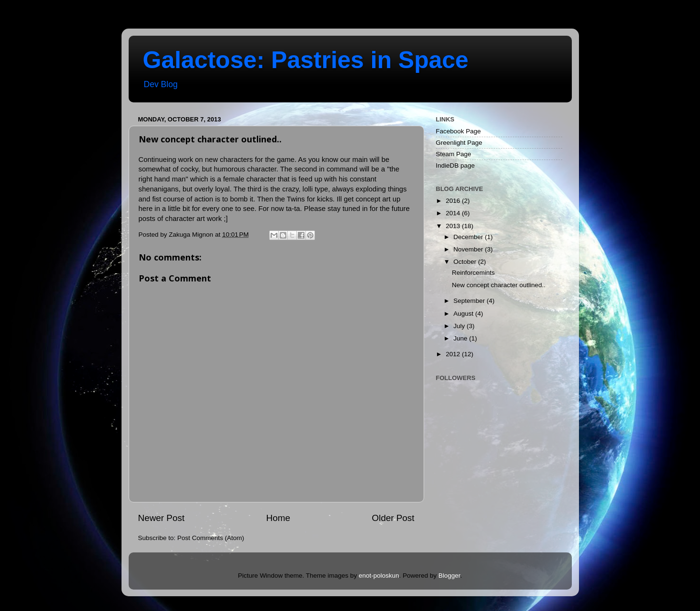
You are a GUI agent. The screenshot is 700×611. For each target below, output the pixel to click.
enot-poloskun (379, 576)
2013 (454, 226)
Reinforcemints (473, 273)
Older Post (393, 518)
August (465, 314)
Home (278, 518)
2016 (454, 201)
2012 (454, 354)
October (466, 262)
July (460, 326)
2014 (454, 213)
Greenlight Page (459, 143)
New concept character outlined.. (499, 285)
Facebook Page (459, 131)
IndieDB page (456, 165)
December (469, 237)
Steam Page (454, 154)
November (469, 249)
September (470, 301)
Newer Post (162, 518)
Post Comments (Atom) (211, 538)
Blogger (449, 576)
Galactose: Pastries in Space (306, 60)
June (462, 338)
